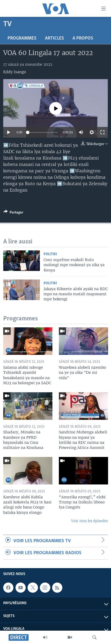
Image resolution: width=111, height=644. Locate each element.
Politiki (50, 254)
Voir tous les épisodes (89, 521)
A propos (83, 38)
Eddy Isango (15, 72)
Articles (54, 38)
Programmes (22, 38)
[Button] (13, 213)
